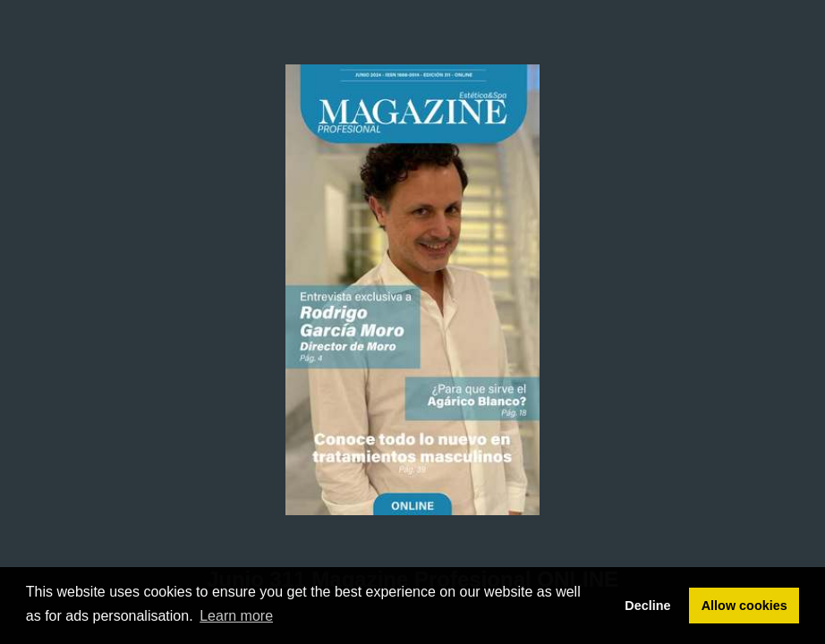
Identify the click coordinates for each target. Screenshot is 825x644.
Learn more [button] (236, 616)
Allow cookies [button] (744, 606)
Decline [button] (647, 606)
